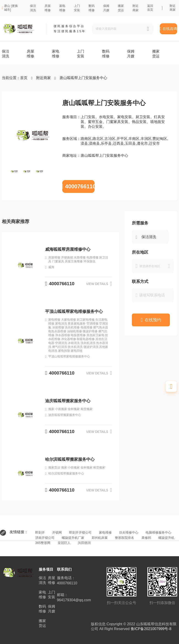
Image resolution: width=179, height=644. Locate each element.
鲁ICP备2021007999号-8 (151, 629)
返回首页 (150, 8)
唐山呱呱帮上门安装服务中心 (83, 78)
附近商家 (173, 8)
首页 (24, 78)
